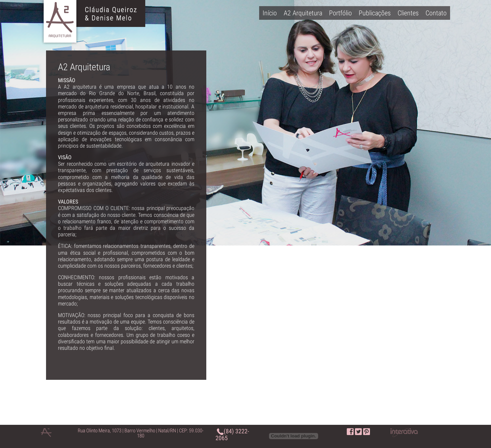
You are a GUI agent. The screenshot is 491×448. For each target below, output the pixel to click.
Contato (436, 13)
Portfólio (340, 13)
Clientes (408, 13)
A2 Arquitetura (303, 13)
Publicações (375, 13)
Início (270, 13)
